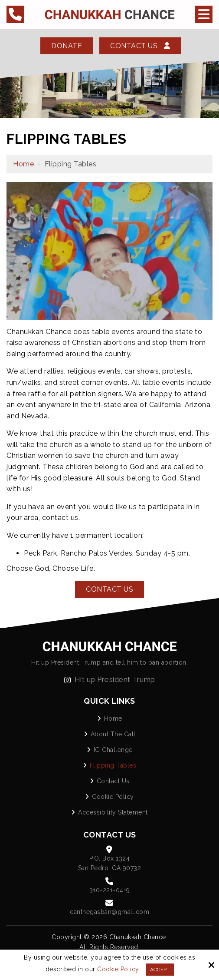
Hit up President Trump (110, 679)
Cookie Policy (118, 969)
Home (23, 164)
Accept (160, 970)
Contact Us (140, 46)
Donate (67, 46)
